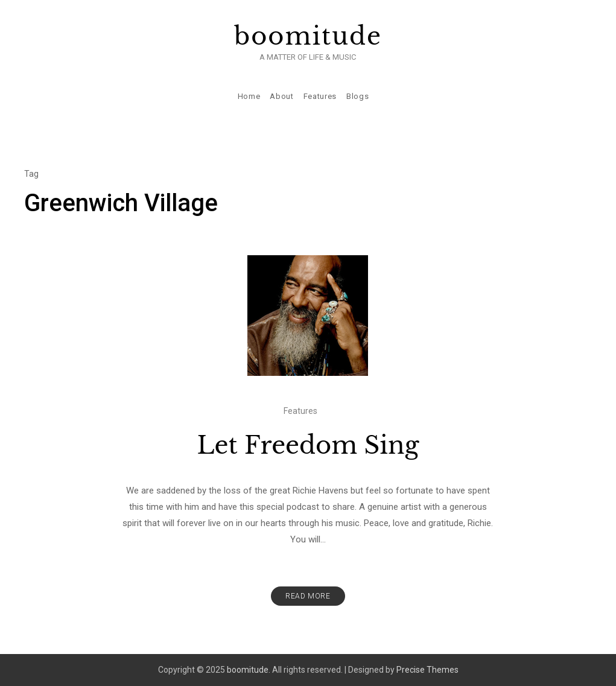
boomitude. (249, 670)
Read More (308, 596)
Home (249, 96)
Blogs (357, 96)
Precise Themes (427, 670)
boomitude (308, 36)
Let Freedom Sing (308, 445)
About (281, 96)
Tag (31, 174)
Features (320, 96)
